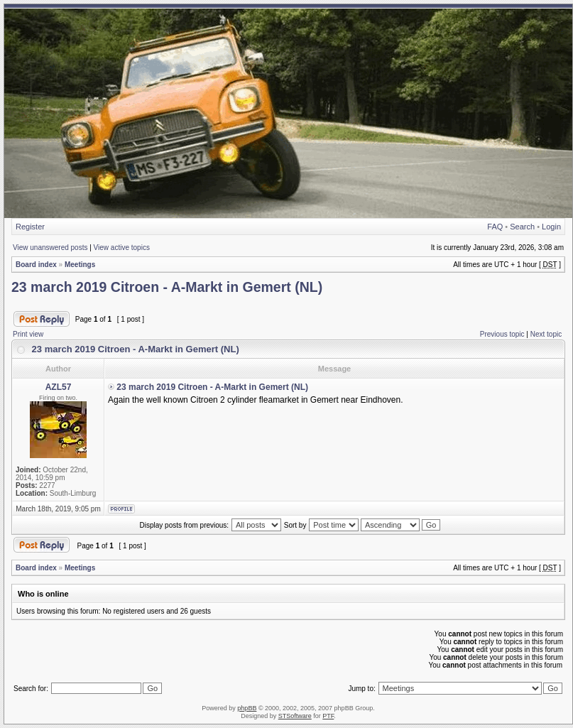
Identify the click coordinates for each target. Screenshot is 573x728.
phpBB (247, 708)
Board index (36, 265)
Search (522, 227)
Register (30, 227)
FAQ (495, 227)
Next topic (546, 334)
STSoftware (295, 716)
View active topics (122, 248)
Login (551, 227)
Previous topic (502, 334)
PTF (328, 716)
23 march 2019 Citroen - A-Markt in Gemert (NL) (167, 287)
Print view (28, 334)
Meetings (80, 265)
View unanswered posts (50, 248)
